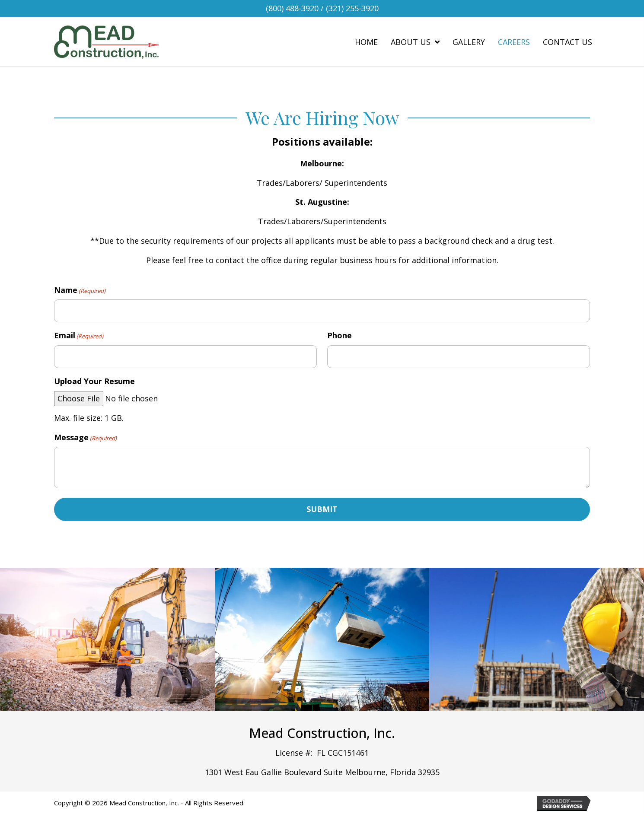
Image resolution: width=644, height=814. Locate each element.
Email (79, 335)
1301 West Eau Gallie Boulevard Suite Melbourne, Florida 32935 (322, 771)
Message (85, 436)
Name (80, 290)
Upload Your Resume (94, 380)
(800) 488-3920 (292, 8)
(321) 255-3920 (352, 8)
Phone (340, 335)
